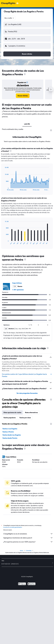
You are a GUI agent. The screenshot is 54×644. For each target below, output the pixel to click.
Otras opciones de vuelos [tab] (12, 412)
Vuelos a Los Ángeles (10, 429)
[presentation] (25, 74)
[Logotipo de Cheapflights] (8, 3)
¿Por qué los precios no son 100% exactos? (28, 542)
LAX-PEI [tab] (27, 124)
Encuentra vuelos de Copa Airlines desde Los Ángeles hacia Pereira (27, 375)
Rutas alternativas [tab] (31, 412)
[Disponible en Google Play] (22, 584)
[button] (27, 24)
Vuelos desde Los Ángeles (12, 435)
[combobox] (9, 18)
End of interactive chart (4, 189)
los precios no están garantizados (13, 527)
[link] (23, 96)
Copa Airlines (17, 283)
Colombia (29, 551)
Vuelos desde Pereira (10, 438)
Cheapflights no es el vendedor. (28, 534)
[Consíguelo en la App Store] (32, 584)
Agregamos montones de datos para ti (28, 538)
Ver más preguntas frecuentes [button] (27, 393)
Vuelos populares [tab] (10, 418)
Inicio (22, 551)
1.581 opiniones (18, 290)
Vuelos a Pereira (8, 432)
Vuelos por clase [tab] (25, 418)
